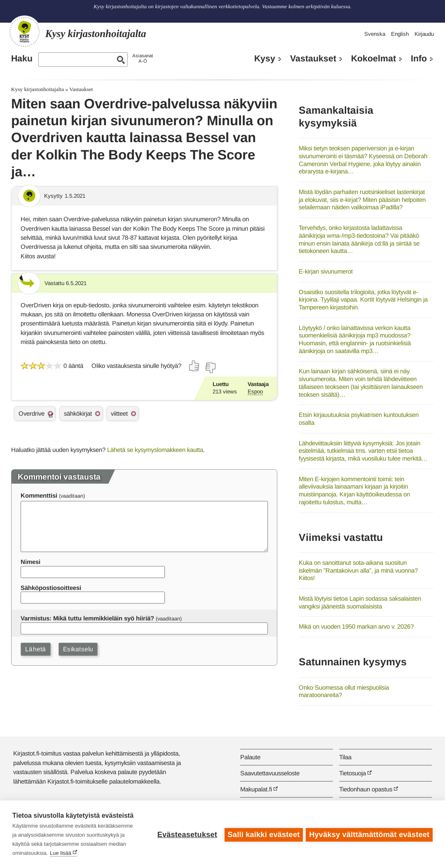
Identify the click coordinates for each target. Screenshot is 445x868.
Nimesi (30, 562)
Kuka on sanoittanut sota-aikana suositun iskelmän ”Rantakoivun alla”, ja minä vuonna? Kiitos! (358, 570)
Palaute (250, 757)
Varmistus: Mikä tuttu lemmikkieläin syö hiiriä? (87, 618)
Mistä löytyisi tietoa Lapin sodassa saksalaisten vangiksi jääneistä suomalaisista (360, 602)
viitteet (119, 413)
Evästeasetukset (186, 834)
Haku (22, 58)
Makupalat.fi (256, 789)
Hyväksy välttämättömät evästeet (369, 834)
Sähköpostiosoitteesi (51, 588)
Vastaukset (313, 58)
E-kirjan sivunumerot (326, 271)
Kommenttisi (39, 495)
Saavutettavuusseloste (270, 773)
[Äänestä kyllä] (194, 366)
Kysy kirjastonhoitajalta (37, 89)
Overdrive (32, 413)
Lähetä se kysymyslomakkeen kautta (155, 450)
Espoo (255, 392)
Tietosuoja (352, 773)
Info (419, 58)
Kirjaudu (424, 34)
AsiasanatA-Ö (143, 58)
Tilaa (345, 757)
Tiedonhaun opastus (366, 789)
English (400, 34)
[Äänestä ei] (210, 368)
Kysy (265, 58)
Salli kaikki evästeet (263, 834)
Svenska (375, 34)
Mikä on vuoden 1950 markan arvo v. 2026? (356, 626)
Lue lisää (61, 853)
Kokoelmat (374, 58)
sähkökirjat (78, 413)
